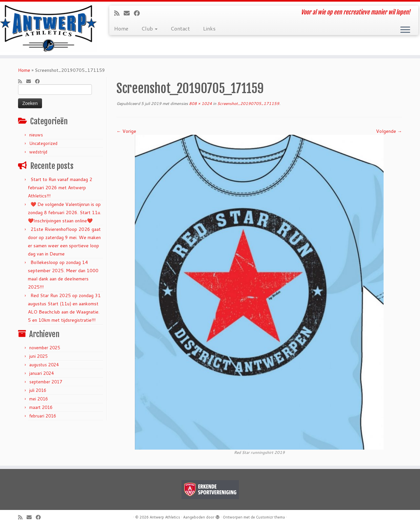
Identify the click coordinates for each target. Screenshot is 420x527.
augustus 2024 (44, 365)
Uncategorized (43, 143)
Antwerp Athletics (165, 517)
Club (149, 28)
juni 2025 (38, 356)
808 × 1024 (200, 103)
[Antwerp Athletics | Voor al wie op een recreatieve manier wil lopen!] (48, 28)
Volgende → (389, 131)
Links (209, 28)
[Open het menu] (405, 30)
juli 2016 (38, 390)
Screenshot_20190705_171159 (248, 103)
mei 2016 (39, 399)
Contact (180, 28)
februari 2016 (43, 416)
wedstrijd (38, 152)
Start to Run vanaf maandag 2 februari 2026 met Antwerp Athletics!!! (60, 188)
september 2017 (46, 382)
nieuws (36, 135)
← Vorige (126, 131)
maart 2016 (41, 407)
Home (121, 28)
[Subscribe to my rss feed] (119, 13)
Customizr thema (270, 517)
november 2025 (45, 348)
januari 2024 (42, 373)
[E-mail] (129, 13)
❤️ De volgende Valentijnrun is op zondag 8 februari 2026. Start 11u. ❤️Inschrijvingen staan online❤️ (64, 213)
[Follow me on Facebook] (139, 13)
